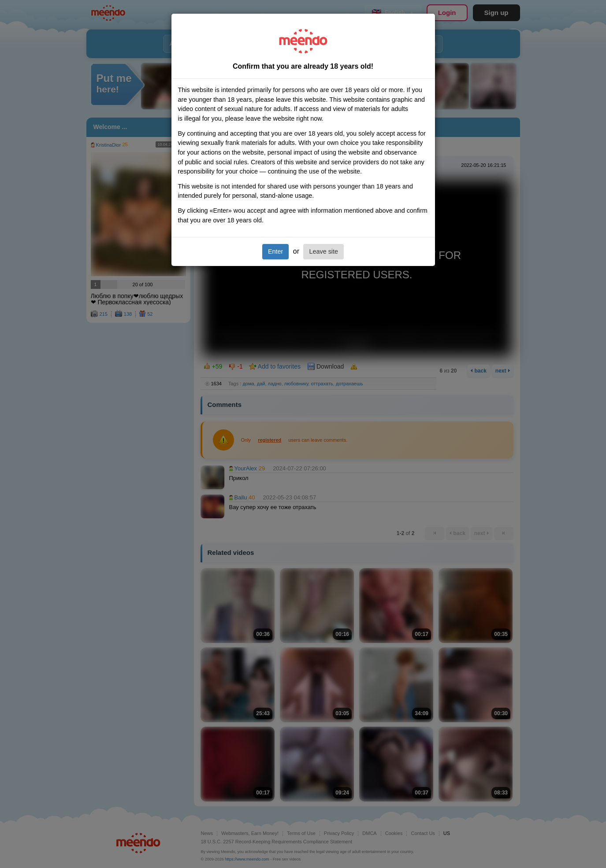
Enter (275, 251)
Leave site (323, 251)
